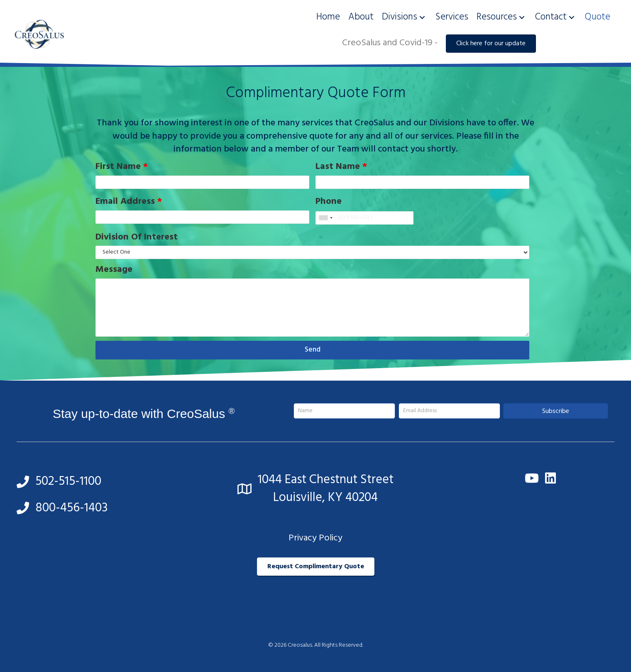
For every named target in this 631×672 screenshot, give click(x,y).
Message (114, 270)
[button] (422, 17)
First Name (122, 167)
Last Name (341, 167)
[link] (328, 17)
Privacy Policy (315, 538)
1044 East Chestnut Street (326, 480)
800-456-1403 (72, 508)
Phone (329, 202)
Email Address (129, 202)
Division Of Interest (137, 237)
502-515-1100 (68, 481)
